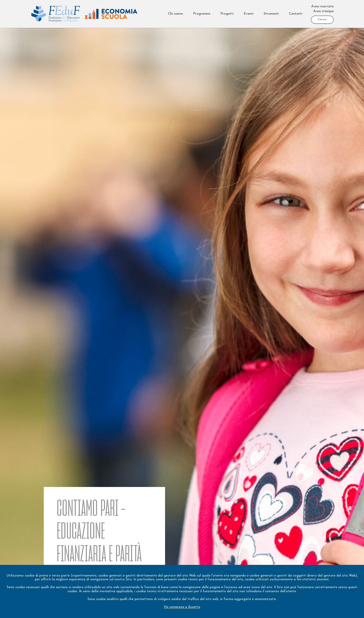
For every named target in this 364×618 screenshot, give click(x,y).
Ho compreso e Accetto (182, 607)
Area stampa (323, 11)
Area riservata (322, 6)
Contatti (296, 14)
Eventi (249, 14)
